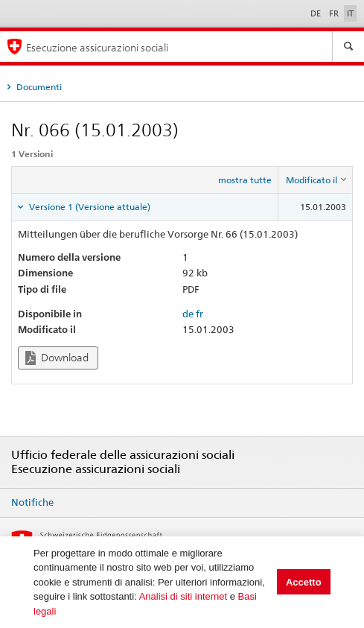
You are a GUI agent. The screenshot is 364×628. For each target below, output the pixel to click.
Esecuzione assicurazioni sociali (97, 47)
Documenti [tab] (38, 87)
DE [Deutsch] (317, 13)
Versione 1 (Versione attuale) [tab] (89, 207)
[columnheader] (316, 180)
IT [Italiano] (350, 13)
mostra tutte (245, 180)
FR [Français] (335, 13)
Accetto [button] (304, 582)
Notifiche (32, 502)
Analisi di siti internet (183, 596)
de (188, 314)
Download (57, 358)
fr (199, 314)
